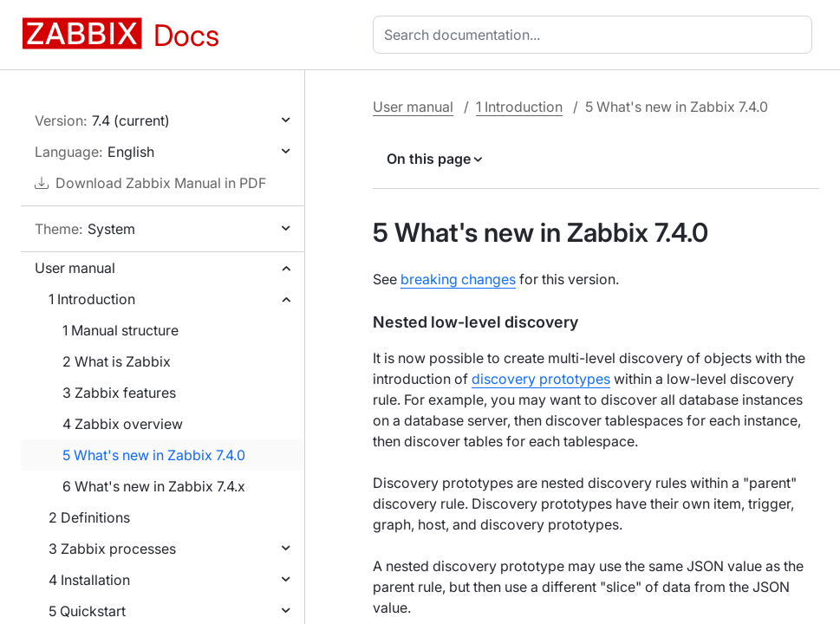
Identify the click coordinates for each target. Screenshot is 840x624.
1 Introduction (92, 299)
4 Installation (89, 580)
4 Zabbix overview (123, 424)
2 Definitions (89, 517)
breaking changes (458, 279)
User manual (75, 268)
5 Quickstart (87, 611)
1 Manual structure (120, 330)
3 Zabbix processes (112, 549)
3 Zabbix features (119, 393)
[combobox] (596, 35)
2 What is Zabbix (117, 361)
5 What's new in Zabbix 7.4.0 (154, 455)
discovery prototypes (541, 379)
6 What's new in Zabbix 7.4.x (154, 486)
